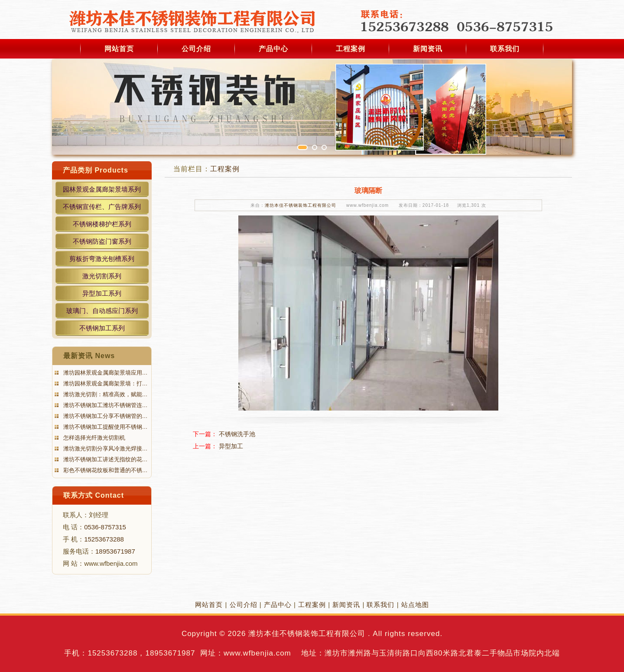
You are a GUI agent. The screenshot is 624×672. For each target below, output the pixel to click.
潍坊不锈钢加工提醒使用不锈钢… (105, 427)
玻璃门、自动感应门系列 (102, 311)
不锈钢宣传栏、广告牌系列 (102, 207)
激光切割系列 (102, 276)
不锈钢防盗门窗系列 (102, 241)
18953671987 (115, 551)
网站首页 (119, 49)
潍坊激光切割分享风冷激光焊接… (105, 449)
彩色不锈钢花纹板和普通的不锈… (105, 470)
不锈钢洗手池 (237, 434)
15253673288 (104, 539)
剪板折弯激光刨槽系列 (102, 259)
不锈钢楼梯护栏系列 (102, 224)
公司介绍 (196, 49)
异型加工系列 (102, 293)
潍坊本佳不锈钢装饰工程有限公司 (301, 205)
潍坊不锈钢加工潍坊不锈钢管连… (105, 405)
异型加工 (231, 446)
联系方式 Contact (94, 495)
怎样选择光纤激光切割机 (93, 438)
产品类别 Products (96, 170)
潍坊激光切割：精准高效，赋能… (105, 394)
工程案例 (351, 49)
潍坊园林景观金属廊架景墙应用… (105, 373)
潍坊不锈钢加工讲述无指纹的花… (105, 459)
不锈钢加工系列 (102, 328)
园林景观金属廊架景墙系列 (102, 189)
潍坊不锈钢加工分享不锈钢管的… (105, 416)
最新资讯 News (89, 356)
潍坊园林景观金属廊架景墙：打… (105, 383)
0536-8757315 (105, 527)
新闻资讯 (428, 49)
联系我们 (505, 49)
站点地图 (415, 605)
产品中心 (273, 49)
